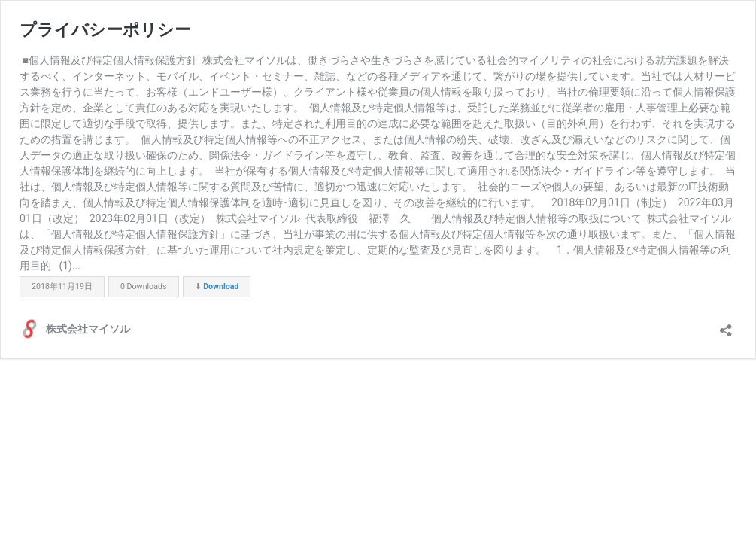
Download (221, 286)
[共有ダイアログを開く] (726, 326)
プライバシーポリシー (105, 30)
